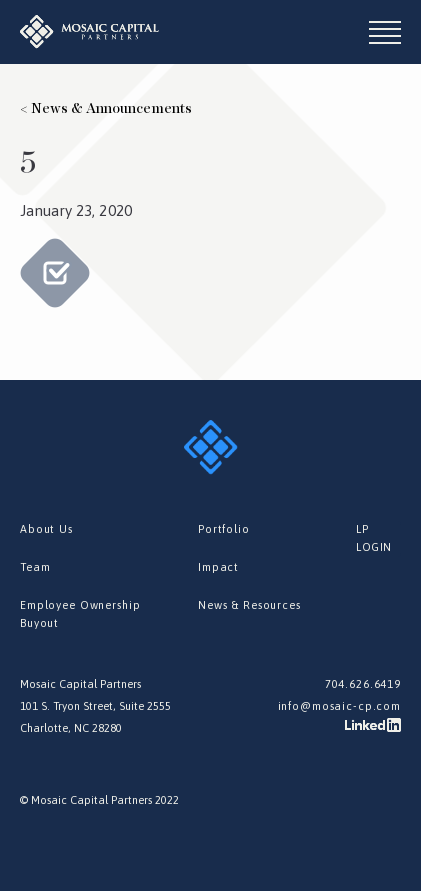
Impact (218, 567)
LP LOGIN (374, 538)
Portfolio (224, 529)
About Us (46, 529)
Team (35, 567)
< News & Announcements (106, 108)
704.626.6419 (363, 684)
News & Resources (249, 605)
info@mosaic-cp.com (339, 706)
